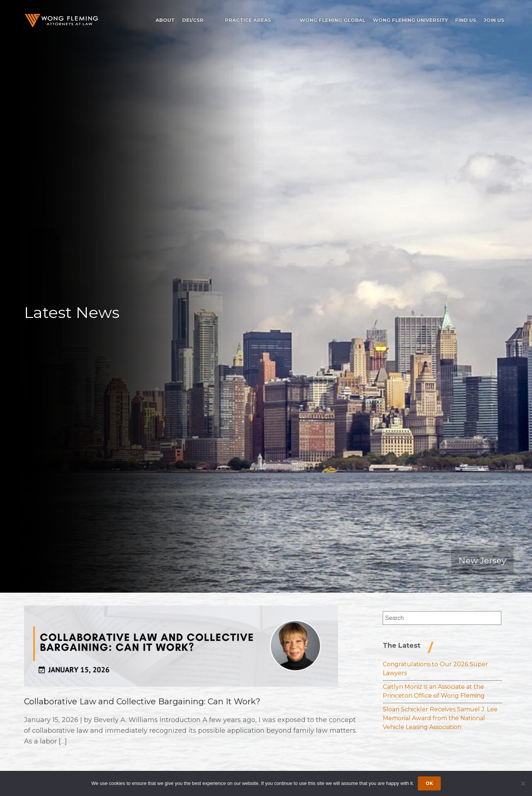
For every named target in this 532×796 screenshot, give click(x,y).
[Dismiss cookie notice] (523, 783)
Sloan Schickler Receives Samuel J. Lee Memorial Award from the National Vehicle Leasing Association (440, 718)
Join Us (494, 20)
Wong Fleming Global (332, 20)
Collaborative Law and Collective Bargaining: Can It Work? (142, 702)
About (165, 20)
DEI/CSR (193, 20)
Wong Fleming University (410, 20)
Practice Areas (248, 20)
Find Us (466, 20)
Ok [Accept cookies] (429, 783)
